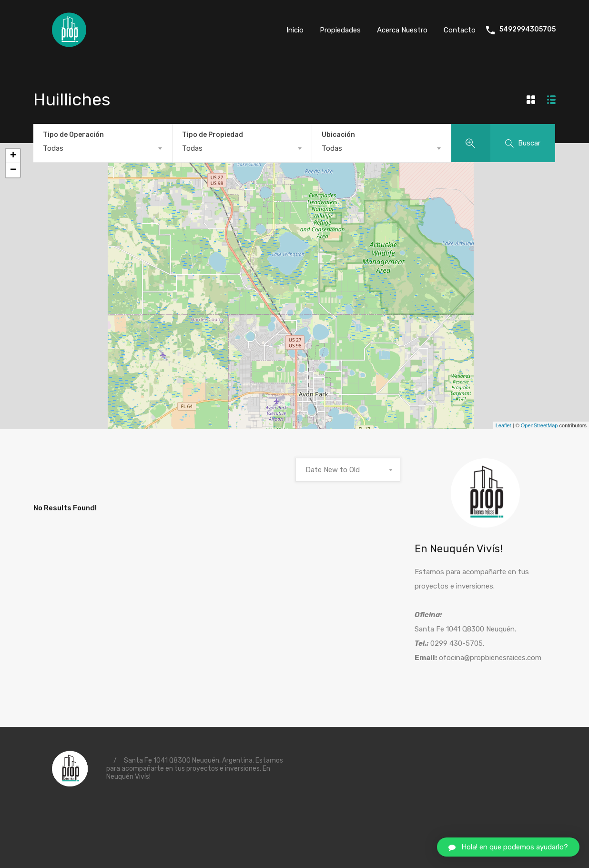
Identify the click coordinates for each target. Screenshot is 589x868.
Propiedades (340, 30)
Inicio (295, 30)
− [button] (13, 170)
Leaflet (503, 425)
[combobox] (103, 148)
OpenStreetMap (539, 425)
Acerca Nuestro (402, 30)
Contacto (460, 30)
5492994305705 (528, 30)
